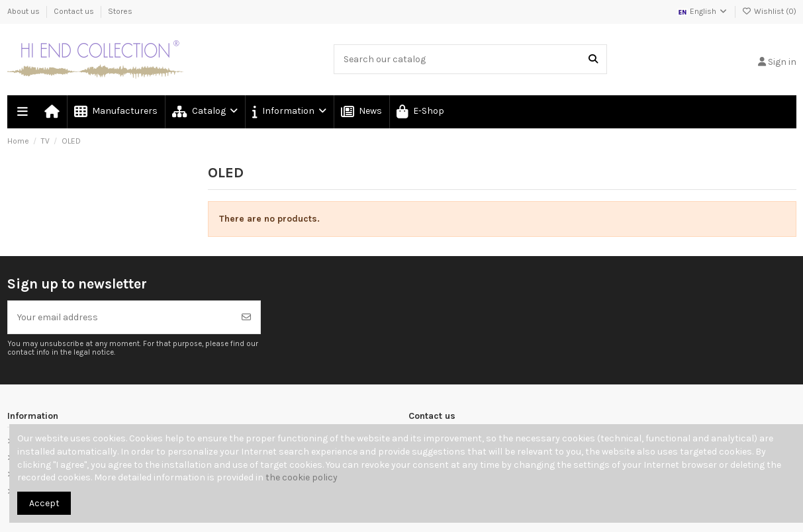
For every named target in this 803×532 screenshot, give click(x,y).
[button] (289, 112)
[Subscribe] (246, 317)
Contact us (75, 11)
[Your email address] (120, 317)
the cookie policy (302, 477)
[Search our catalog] (593, 59)
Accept (44, 503)
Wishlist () (769, 11)
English (703, 11)
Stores (120, 11)
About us (24, 11)
